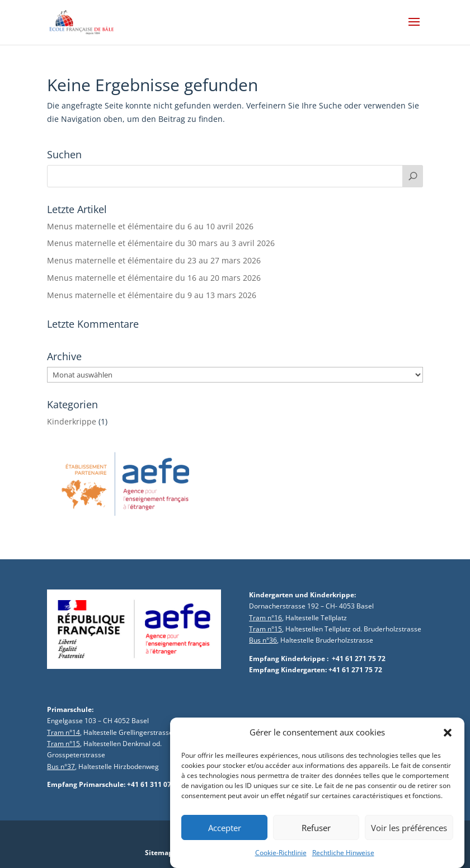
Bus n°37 (61, 766)
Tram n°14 (64, 732)
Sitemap (159, 853)
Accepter (225, 835)
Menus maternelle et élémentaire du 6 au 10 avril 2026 (150, 226)
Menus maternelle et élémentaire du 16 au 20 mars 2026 (154, 278)
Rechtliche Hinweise (343, 860)
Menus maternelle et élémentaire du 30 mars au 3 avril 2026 (161, 243)
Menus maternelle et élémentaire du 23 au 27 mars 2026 (154, 260)
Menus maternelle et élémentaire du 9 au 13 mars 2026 (152, 295)
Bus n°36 (263, 640)
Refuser (316, 835)
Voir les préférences (409, 835)
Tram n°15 (265, 629)
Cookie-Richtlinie (281, 860)
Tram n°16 (265, 618)
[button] (448, 740)
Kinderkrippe (72, 421)
